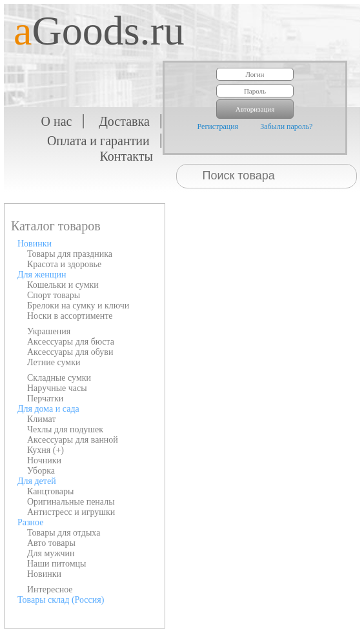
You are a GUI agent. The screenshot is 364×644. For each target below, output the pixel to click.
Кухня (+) (45, 450)
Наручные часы (57, 388)
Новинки (35, 244)
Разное (30, 522)
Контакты (126, 156)
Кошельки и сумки (63, 285)
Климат (42, 419)
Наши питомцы (57, 564)
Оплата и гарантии (98, 141)
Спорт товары (54, 295)
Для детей (37, 481)
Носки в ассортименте (70, 316)
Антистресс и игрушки (71, 512)
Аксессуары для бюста (71, 342)
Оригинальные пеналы (71, 502)
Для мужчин (51, 553)
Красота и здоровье (64, 264)
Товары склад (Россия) (61, 600)
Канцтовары (50, 491)
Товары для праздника (70, 254)
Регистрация (218, 126)
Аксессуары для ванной (73, 440)
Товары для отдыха (64, 533)
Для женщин (42, 275)
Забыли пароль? (286, 126)
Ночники (44, 460)
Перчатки (45, 398)
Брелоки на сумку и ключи (78, 306)
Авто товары (51, 543)
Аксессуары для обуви (70, 352)
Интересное (50, 589)
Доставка (124, 121)
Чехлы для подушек (65, 429)
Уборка (41, 471)
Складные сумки (59, 378)
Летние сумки (54, 362)
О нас (57, 121)
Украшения (49, 331)
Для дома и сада (48, 409)
